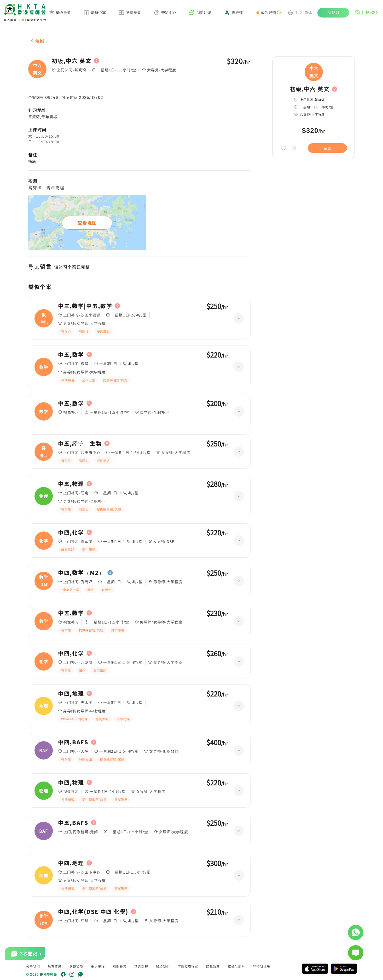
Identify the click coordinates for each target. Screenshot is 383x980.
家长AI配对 (236, 966)
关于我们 (33, 966)
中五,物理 (71, 484)
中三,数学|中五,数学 (85, 306)
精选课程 (141, 966)
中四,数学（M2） (81, 573)
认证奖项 (76, 966)
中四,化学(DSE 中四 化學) (93, 912)
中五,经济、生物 (80, 444)
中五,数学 (71, 355)
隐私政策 (213, 966)
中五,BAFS (73, 823)
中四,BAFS (73, 742)
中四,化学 (71, 533)
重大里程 (98, 966)
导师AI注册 (262, 966)
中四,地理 (71, 694)
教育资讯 (55, 966)
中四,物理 (71, 783)
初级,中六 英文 (71, 61)
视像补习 (120, 966)
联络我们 (163, 966)
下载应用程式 (188, 966)
